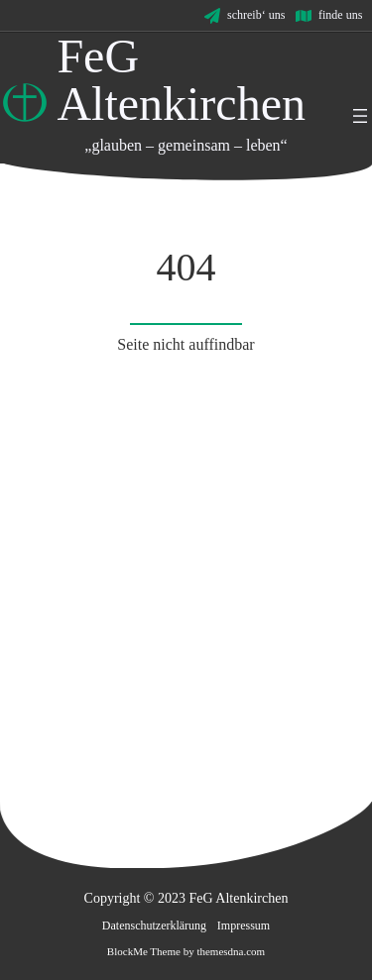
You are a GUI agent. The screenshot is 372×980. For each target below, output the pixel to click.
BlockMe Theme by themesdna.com (186, 951)
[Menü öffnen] (360, 116)
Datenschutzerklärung (154, 926)
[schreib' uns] (245, 15)
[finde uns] (329, 15)
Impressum (244, 926)
